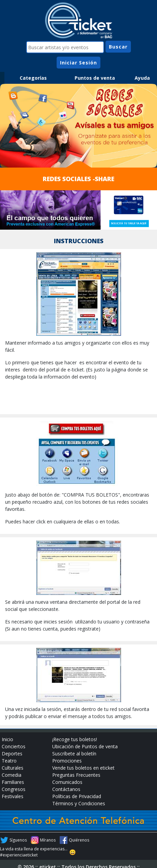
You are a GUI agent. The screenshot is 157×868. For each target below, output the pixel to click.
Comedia (12, 775)
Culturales (13, 768)
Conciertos (14, 746)
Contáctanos (66, 789)
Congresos (14, 789)
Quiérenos (79, 840)
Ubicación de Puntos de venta (85, 746)
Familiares (13, 782)
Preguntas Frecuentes (76, 775)
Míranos (48, 840)
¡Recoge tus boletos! (75, 739)
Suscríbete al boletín (74, 754)
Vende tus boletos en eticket (83, 768)
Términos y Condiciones (79, 803)
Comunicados (67, 782)
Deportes (12, 754)
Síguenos (18, 840)
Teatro (9, 761)
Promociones (67, 761)
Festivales (13, 796)
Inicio (7, 739)
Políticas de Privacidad (77, 796)
